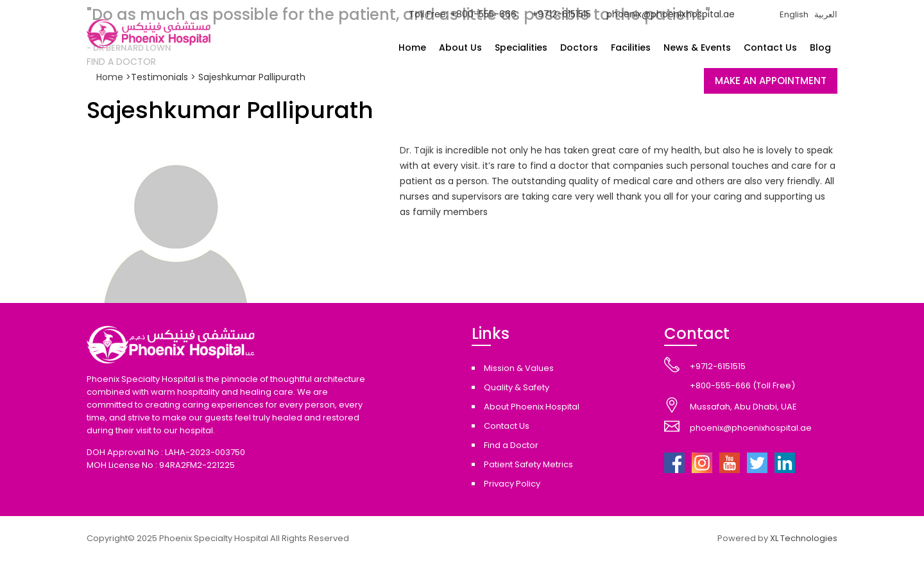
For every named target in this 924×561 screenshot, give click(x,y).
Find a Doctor (511, 445)
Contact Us (770, 47)
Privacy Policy (512, 484)
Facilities (631, 47)
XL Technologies (804, 538)
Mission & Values (519, 368)
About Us (460, 47)
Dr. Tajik (417, 150)
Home (412, 47)
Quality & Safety (517, 387)
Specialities (521, 47)
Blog (820, 47)
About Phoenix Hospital (532, 407)
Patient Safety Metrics (528, 464)
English (794, 14)
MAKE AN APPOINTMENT (771, 81)
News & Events (697, 47)
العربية (826, 14)
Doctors (579, 47)
